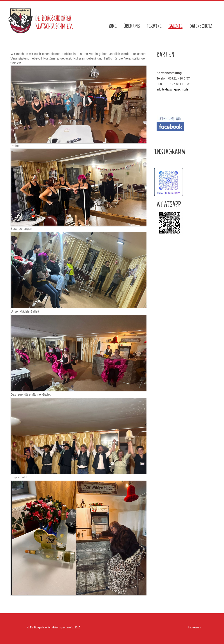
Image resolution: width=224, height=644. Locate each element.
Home (112, 27)
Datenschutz (201, 27)
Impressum (194, 628)
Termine (154, 27)
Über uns (132, 27)
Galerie (175, 27)
